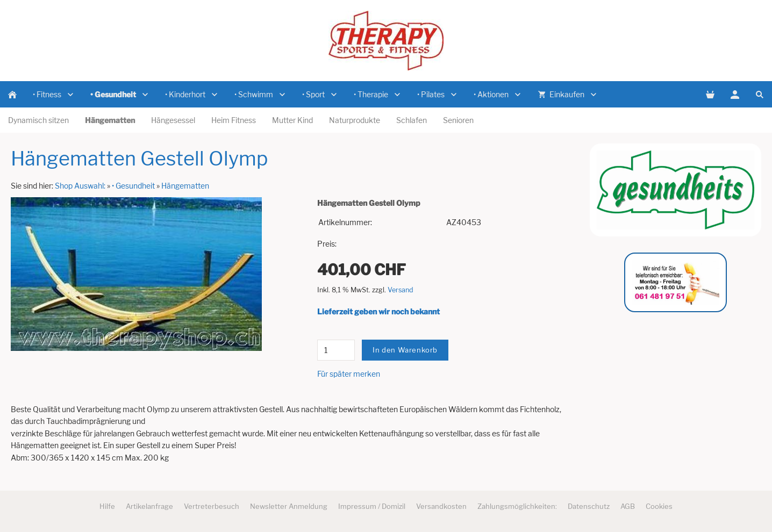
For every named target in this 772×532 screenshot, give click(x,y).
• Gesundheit (133, 186)
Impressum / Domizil (372, 506)
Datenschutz (589, 506)
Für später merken (349, 374)
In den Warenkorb (405, 350)
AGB (628, 506)
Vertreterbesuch (212, 506)
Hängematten (185, 186)
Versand (401, 290)
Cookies (659, 506)
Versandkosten (441, 506)
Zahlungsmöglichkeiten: (517, 506)
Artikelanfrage (149, 506)
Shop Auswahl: (80, 186)
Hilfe (107, 506)
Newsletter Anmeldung (289, 506)
